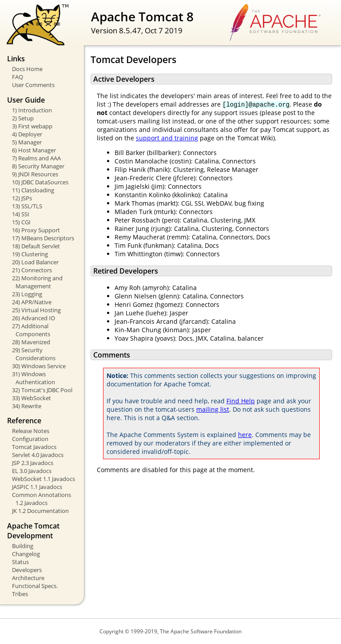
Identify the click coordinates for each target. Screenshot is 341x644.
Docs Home (27, 69)
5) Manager (27, 142)
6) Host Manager (34, 150)
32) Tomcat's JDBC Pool (42, 390)
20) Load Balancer (35, 262)
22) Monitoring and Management (37, 282)
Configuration (30, 439)
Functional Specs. (35, 586)
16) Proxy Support (36, 230)
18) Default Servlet (36, 246)
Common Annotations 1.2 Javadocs (42, 499)
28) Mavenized (31, 342)
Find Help (241, 401)
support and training (167, 138)
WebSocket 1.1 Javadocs (44, 479)
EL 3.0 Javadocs (32, 471)
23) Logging (27, 294)
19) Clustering (30, 254)
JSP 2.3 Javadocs (33, 463)
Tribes (20, 594)
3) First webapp (32, 126)
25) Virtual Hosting (36, 310)
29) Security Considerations (34, 354)
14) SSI (21, 214)
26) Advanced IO (34, 318)
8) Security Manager (38, 166)
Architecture (28, 578)
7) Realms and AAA (36, 158)
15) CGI (21, 222)
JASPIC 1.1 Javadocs (37, 487)
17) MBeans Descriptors (43, 238)
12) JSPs (22, 198)
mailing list (213, 409)
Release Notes (31, 431)
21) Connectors (32, 270)
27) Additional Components (31, 330)
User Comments (33, 85)
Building (23, 546)
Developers (27, 570)
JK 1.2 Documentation (40, 511)
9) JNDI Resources (35, 174)
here (245, 435)
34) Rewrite (27, 406)
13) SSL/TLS (27, 206)
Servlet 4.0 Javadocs (38, 455)
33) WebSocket (32, 398)
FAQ (18, 77)
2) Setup (23, 118)
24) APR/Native (32, 302)
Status (20, 562)
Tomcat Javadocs (34, 447)
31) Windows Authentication (34, 378)
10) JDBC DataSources (40, 182)
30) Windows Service (39, 366)
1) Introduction (32, 110)
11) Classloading (33, 190)
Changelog (26, 554)
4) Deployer (27, 134)
